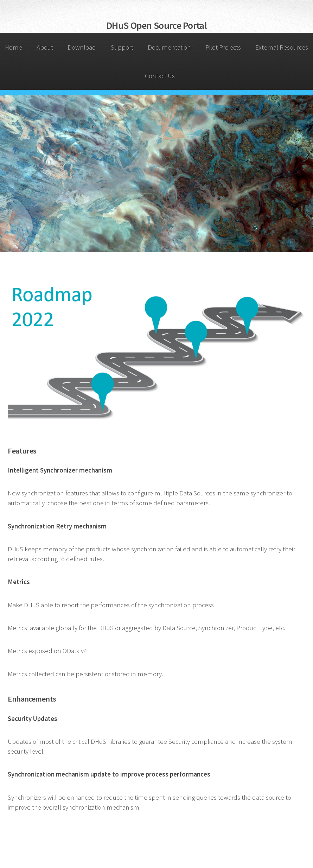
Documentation (169, 47)
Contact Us (160, 76)
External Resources (282, 47)
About (45, 47)
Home (14, 47)
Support (122, 47)
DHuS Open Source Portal (156, 25)
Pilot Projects (223, 47)
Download (82, 47)
